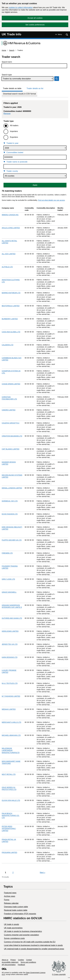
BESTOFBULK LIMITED (11, 306)
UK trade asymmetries (13, 928)
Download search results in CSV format (19, 94)
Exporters (14, 137)
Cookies (21, 960)
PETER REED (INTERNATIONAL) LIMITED (9, 829)
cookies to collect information (21, 7)
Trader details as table (12, 88)
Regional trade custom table (16, 910)
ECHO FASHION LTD (10, 514)
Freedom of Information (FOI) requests (20, 914)
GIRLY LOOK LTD (8, 579)
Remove (7, 114)
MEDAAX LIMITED (9, 709)
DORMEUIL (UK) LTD (10, 501)
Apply (35, 185)
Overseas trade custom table (16, 907)
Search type (7, 75)
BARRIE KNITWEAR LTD (11, 293)
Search (12, 50)
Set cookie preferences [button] (35, 25)
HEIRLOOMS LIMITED (10, 631)
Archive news (10, 896)
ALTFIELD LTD (7, 267)
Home (4, 50)
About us (5, 960)
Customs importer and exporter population (21, 935)
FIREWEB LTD (7, 553)
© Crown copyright (59, 974)
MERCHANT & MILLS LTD (11, 722)
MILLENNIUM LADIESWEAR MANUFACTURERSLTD (11, 750)
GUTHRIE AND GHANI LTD (12, 618)
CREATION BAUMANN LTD (12, 436)
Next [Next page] (42, 873)
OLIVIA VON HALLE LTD (11, 800)
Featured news (10, 893)
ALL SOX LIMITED (9, 254)
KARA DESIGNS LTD (10, 657)
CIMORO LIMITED (9, 410)
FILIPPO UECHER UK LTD (12, 540)
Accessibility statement (10, 962)
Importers (14, 131)
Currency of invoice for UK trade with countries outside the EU (30, 942)
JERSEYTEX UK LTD (10, 644)
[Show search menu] (67, 35)
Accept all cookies (35, 18)
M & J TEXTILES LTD (10, 683)
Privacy (13, 960)
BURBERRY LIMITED (10, 319)
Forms (7, 900)
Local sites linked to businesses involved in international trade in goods (33, 945)
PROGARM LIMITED (9, 852)
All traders (14, 126)
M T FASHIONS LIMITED (11, 696)
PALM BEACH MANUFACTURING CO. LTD (11, 815)
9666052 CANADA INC (10, 215)
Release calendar (11, 903)
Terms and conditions (28, 962)
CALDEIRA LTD (8, 345)
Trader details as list (35, 88)
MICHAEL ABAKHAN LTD (11, 735)
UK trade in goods (11, 924)
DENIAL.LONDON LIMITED (12, 488)
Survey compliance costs (14, 938)
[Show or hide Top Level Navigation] (59, 34)
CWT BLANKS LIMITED (11, 449)
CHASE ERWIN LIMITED (11, 384)
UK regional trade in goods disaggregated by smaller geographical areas (34, 949)
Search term (7, 62)
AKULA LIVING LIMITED (11, 228)
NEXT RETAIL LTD (9, 774)
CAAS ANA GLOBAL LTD (11, 332)
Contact (29, 960)
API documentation (9, 965)
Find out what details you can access (51, 200)
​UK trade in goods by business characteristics (23, 931)
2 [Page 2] (13, 873)
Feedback (21, 965)
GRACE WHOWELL (9, 592)
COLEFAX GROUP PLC (11, 423)
